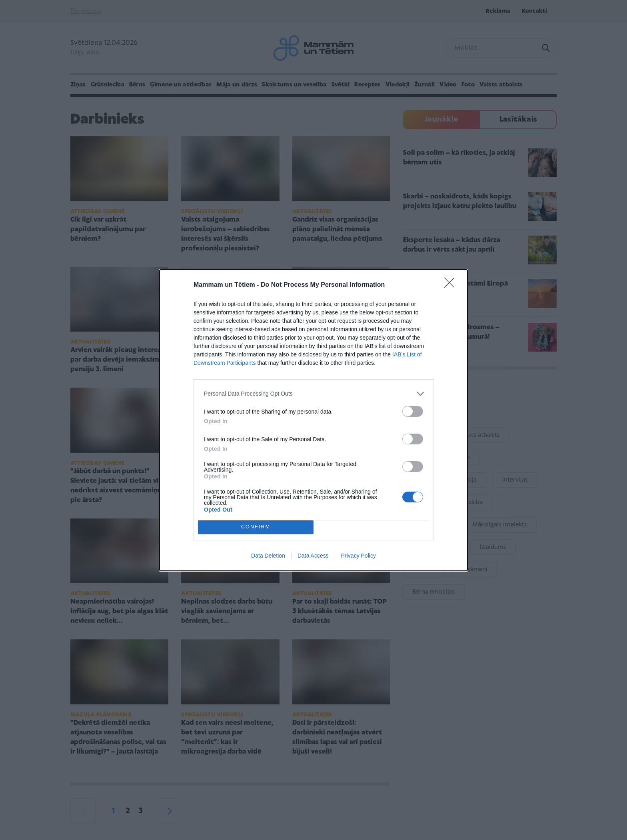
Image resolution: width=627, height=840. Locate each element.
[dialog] (313, 420)
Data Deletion (268, 556)
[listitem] (313, 394)
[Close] (452, 285)
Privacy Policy (358, 556)
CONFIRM (256, 527)
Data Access (313, 556)
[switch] (413, 411)
